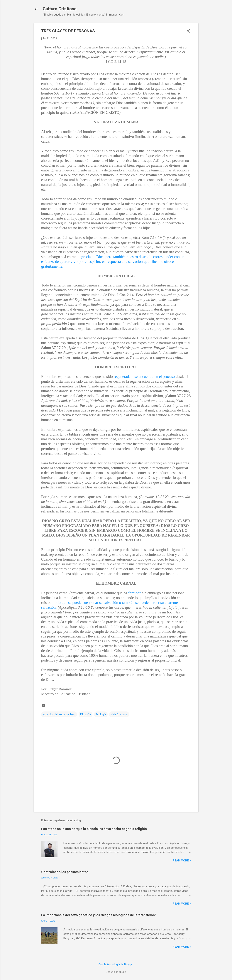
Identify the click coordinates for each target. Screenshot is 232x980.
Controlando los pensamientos (65, 872)
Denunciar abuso (116, 972)
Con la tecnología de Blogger (116, 964)
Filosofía (85, 714)
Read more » (182, 861)
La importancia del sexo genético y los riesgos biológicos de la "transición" (98, 915)
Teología (101, 714)
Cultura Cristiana (60, 9)
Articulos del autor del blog (59, 714)
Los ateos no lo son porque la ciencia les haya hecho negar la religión (94, 829)
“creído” (134, 593)
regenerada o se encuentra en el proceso (144, 376)
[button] (189, 31)
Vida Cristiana (119, 714)
